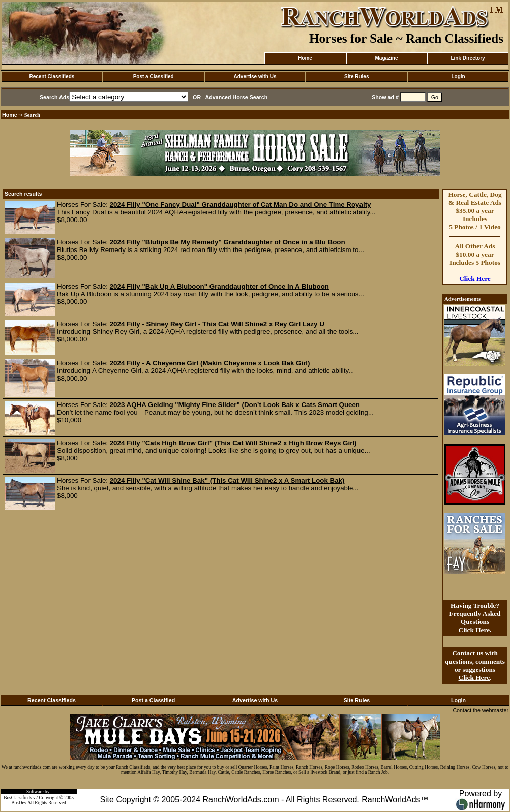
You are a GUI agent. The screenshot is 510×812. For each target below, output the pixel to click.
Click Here (475, 279)
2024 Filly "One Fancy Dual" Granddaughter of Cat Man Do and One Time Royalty (241, 205)
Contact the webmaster (481, 710)
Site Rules (356, 76)
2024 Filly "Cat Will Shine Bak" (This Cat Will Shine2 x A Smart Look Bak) (227, 480)
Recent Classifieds (52, 76)
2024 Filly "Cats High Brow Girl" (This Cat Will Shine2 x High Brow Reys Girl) (233, 443)
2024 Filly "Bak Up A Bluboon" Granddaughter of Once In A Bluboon (219, 286)
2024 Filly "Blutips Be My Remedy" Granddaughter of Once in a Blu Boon (228, 242)
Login (458, 76)
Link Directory (468, 58)
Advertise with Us (255, 76)
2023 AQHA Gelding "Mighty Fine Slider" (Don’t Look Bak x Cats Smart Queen (235, 405)
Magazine (386, 58)
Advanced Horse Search (237, 97)
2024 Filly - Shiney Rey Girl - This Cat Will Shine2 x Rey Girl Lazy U (217, 324)
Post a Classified (154, 76)
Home (305, 58)
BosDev (19, 803)
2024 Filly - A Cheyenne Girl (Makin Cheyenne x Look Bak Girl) (210, 363)
